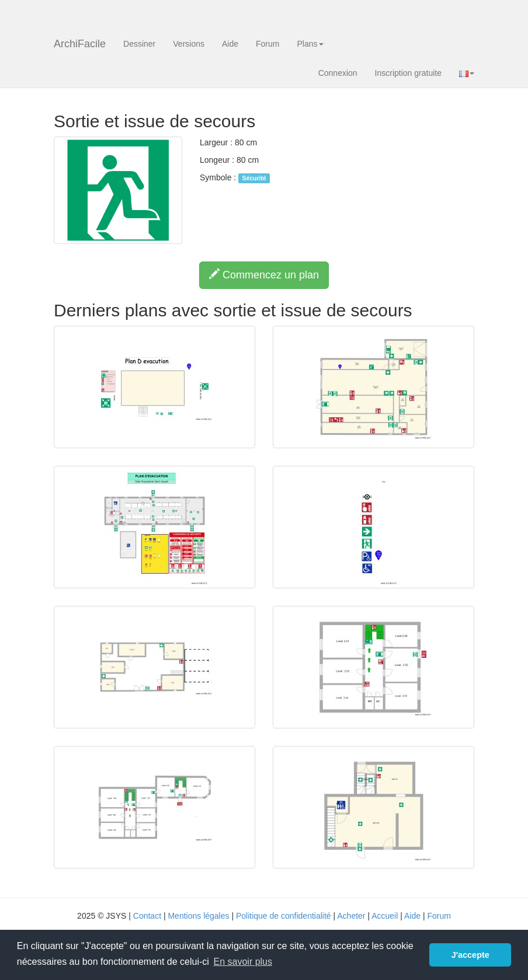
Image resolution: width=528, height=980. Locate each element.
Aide (230, 44)
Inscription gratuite (408, 73)
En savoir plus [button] (243, 962)
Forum (268, 44)
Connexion (338, 73)
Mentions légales (198, 916)
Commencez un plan (264, 275)
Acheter (351, 916)
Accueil (385, 916)
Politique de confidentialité (284, 916)
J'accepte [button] (470, 955)
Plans (310, 44)
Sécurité (254, 178)
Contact (147, 916)
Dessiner (139, 44)
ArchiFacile (80, 44)
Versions (189, 44)
